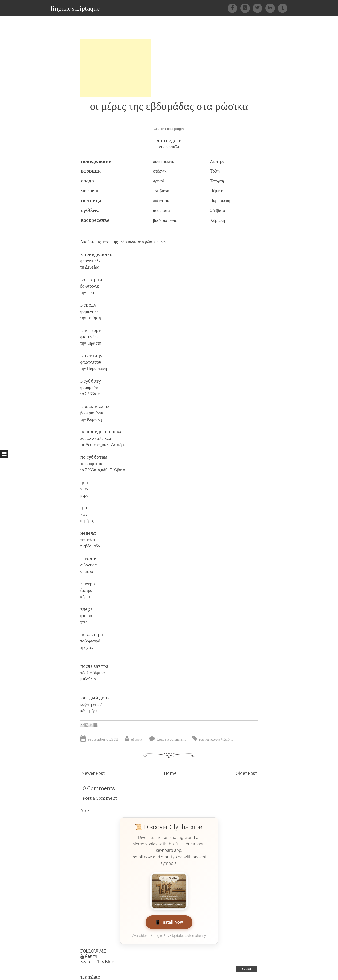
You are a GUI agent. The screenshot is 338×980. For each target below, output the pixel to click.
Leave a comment (171, 739)
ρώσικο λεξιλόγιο (222, 739)
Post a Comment (100, 798)
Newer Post (93, 773)
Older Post (246, 773)
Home (170, 773)
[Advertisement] (115, 68)
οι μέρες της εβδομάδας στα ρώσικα (169, 106)
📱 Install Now (169, 922)
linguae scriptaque (75, 9)
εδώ (162, 242)
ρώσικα (204, 739)
